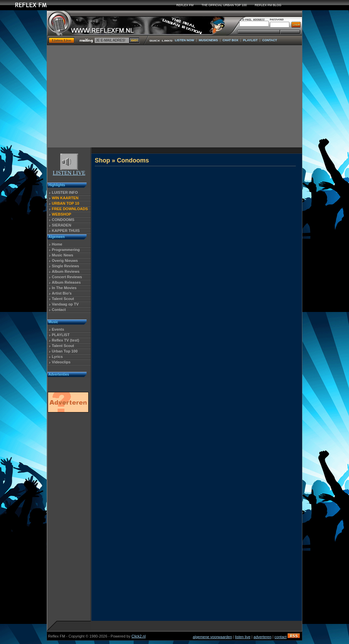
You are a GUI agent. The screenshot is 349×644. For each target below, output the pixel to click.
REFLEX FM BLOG (268, 5)
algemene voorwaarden (213, 637)
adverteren (263, 637)
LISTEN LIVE (69, 170)
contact (280, 637)
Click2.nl (139, 636)
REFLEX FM (185, 5)
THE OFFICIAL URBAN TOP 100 (224, 5)
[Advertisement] (174, 96)
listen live (243, 637)
